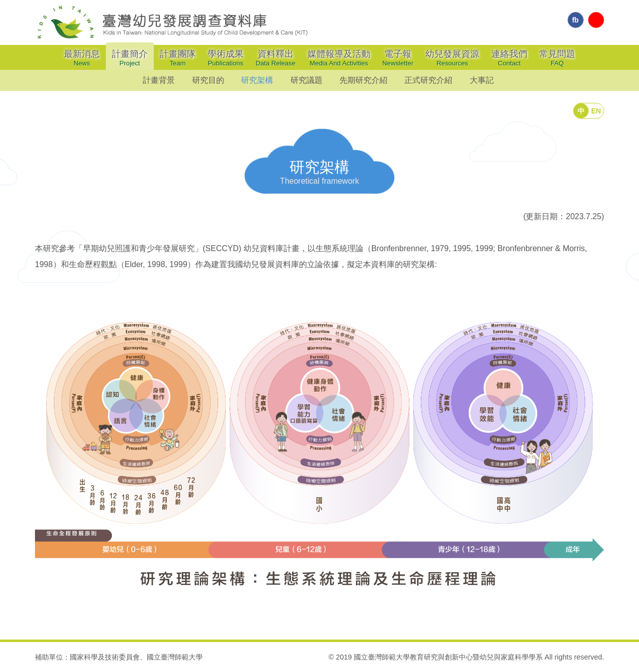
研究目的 (208, 80)
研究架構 (257, 80)
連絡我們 (509, 58)
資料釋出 (276, 58)
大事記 (482, 80)
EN (596, 111)
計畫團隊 (178, 58)
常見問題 (557, 58)
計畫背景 (159, 80)
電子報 (398, 58)
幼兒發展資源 (452, 58)
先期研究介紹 (363, 80)
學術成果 (226, 58)
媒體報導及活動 (339, 58)
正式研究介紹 (428, 80)
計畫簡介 (130, 58)
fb (575, 20)
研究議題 (307, 80)
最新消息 (82, 58)
